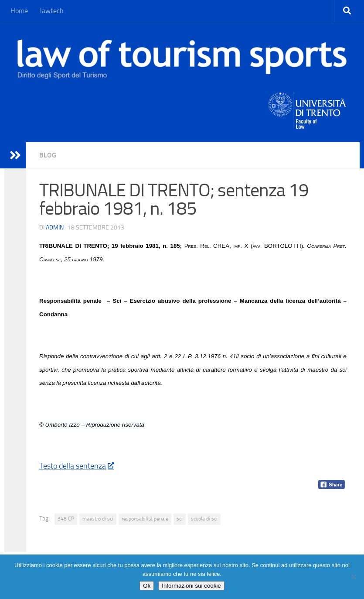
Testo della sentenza (76, 466)
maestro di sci (98, 519)
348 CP (66, 519)
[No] (353, 577)
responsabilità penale (145, 519)
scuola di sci (204, 519)
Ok (147, 586)
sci (180, 519)
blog (48, 155)
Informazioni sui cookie (191, 586)
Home (19, 11)
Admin (55, 228)
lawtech (52, 11)
